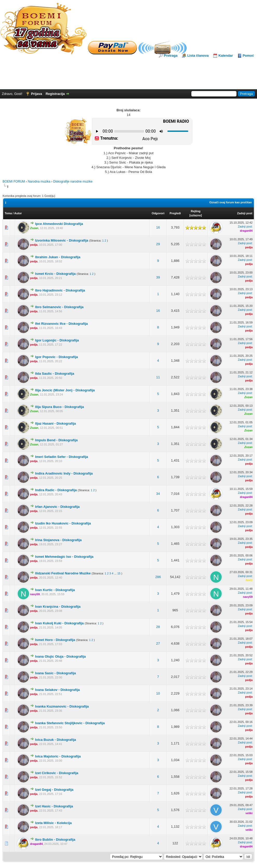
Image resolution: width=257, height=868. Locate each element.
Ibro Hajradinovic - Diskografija (60, 290)
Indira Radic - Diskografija (56, 490)
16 (158, 227)
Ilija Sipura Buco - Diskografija (59, 407)
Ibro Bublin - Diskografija (55, 840)
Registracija (55, 94)
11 (158, 377)
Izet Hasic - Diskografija (54, 806)
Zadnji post (245, 213)
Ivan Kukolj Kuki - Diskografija (59, 623)
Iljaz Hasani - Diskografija (55, 423)
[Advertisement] (128, 72)
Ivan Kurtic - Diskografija (55, 590)
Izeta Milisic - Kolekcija (53, 823)
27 (158, 643)
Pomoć (248, 56)
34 (158, 494)
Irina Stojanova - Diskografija (58, 540)
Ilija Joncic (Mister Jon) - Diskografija (65, 390)
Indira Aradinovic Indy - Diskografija (64, 473)
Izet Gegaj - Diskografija (54, 790)
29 (158, 244)
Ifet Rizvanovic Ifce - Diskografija (61, 324)
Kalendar (226, 56)
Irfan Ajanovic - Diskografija (57, 507)
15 (119, 573)
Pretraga (171, 56)
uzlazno (196, 215)
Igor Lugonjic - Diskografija (57, 340)
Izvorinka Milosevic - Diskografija (62, 240)
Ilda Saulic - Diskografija (55, 374)
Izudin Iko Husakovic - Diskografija (63, 523)
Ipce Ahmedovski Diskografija (59, 224)
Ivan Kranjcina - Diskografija (58, 607)
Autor (18, 213)
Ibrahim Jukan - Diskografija (58, 257)
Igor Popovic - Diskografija (56, 357)
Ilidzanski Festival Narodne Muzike (63, 573)
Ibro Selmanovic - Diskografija (59, 307)
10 (158, 693)
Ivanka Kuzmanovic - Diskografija (62, 706)
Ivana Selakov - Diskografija (57, 690)
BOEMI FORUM (14, 182)
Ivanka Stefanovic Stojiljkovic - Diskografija (70, 723)
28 (158, 627)
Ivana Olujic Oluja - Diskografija (60, 656)
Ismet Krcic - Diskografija (55, 274)
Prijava (36, 94)
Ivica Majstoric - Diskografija (58, 756)
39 (158, 277)
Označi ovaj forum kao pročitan (231, 202)
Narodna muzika (39, 182)
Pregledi (175, 213)
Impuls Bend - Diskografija (56, 440)
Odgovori (158, 213)
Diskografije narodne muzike (73, 182)
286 (158, 577)
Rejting (196, 211)
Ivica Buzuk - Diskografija (56, 740)
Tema (8, 213)
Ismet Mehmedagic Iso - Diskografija (64, 557)
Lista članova (198, 56)
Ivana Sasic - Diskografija (55, 673)
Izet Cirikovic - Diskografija (57, 773)
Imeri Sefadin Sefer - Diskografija (62, 457)
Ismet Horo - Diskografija (55, 640)
